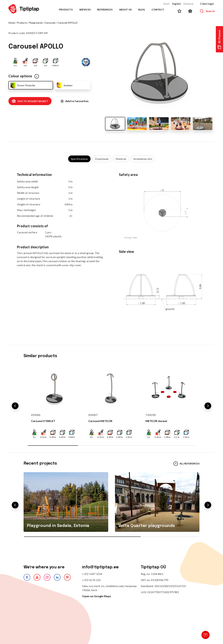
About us (125, 10)
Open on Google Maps (97, 596)
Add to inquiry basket (30, 101)
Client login (207, 4)
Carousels (50, 23)
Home (12, 23)
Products (66, 10)
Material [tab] (121, 159)
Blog (142, 10)
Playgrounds (36, 23)
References (105, 10)
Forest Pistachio (22, 85)
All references (186, 464)
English (176, 4)
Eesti (166, 4)
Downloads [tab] (102, 159)
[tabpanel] (111, 250)
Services (85, 10)
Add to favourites (75, 101)
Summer (64, 85)
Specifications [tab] (79, 159)
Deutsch (188, 4)
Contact (158, 10)
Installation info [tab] (143, 159)
